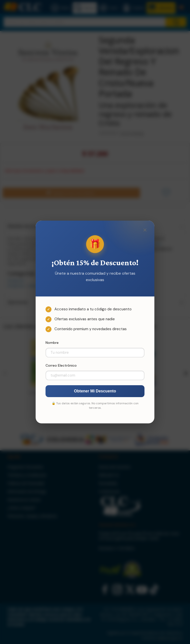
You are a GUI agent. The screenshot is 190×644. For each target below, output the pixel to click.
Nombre (52, 343)
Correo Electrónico (61, 365)
